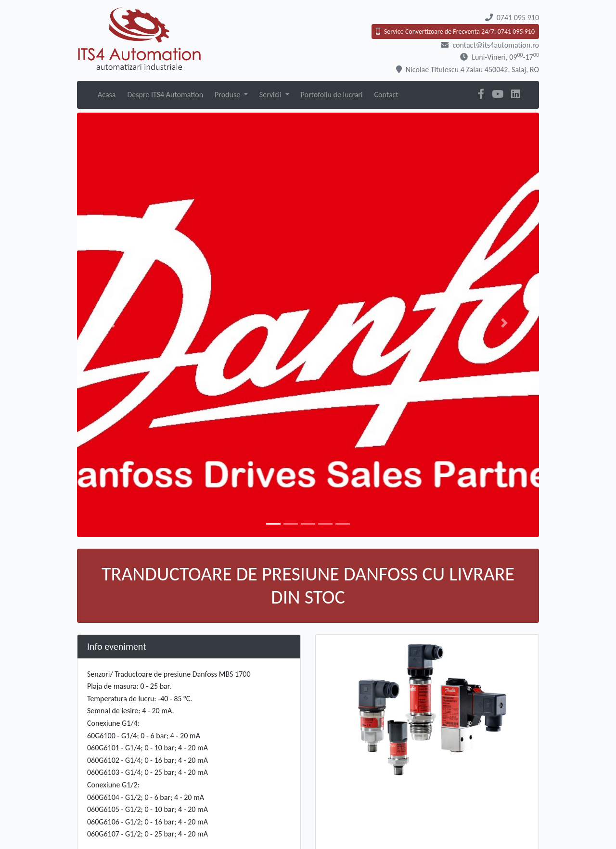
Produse (228, 95)
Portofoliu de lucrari (332, 95)
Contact (386, 95)
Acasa (107, 95)
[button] (112, 323)
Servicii (271, 95)
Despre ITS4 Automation (165, 95)
